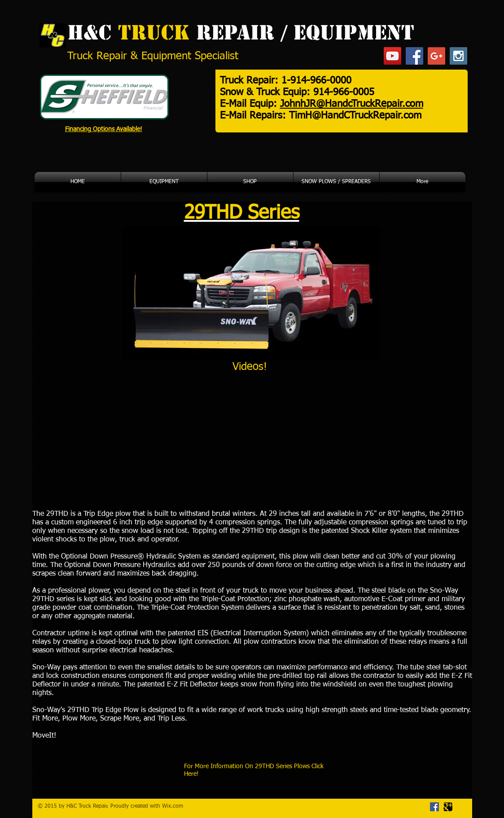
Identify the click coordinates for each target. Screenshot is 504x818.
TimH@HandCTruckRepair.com (355, 116)
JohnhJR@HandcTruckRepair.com (352, 104)
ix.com (175, 806)
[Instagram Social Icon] (458, 56)
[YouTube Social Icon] (392, 56)
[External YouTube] (140, 441)
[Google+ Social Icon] (436, 56)
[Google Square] (448, 807)
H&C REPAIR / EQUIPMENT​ (241, 33)
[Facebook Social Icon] (414, 56)
